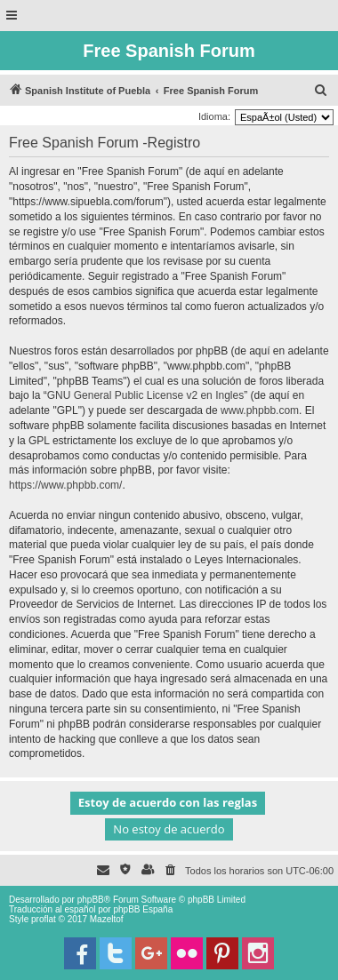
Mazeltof (107, 919)
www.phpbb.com (260, 410)
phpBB (91, 900)
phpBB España (143, 909)
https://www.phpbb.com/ (65, 485)
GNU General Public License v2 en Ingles (145, 395)
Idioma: (214, 116)
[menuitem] (321, 91)
